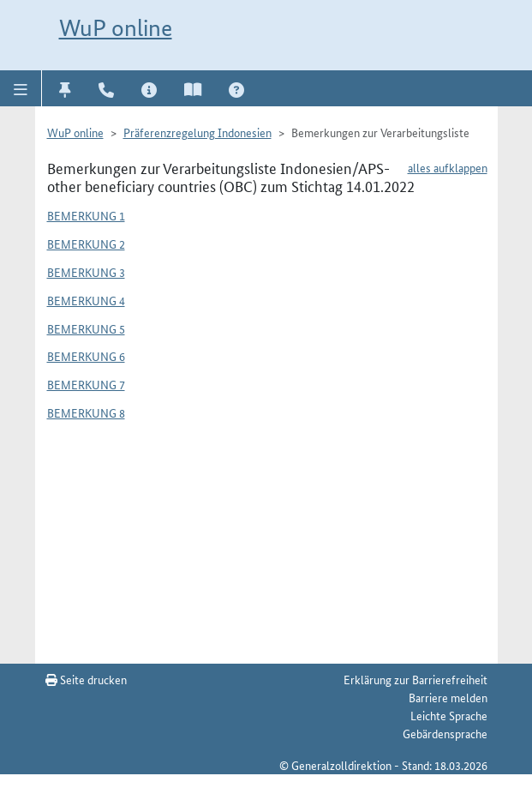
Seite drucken (86, 679)
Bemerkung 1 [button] (86, 215)
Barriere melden (448, 697)
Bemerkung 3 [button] (86, 272)
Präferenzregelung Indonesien (197, 132)
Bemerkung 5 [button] (86, 328)
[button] (21, 88)
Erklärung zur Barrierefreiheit (415, 679)
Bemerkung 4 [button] (86, 300)
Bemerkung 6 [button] (86, 356)
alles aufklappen (448, 167)
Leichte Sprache (449, 715)
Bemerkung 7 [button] (86, 384)
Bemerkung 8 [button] (86, 412)
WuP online (116, 28)
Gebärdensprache (445, 733)
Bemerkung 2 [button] (86, 244)
